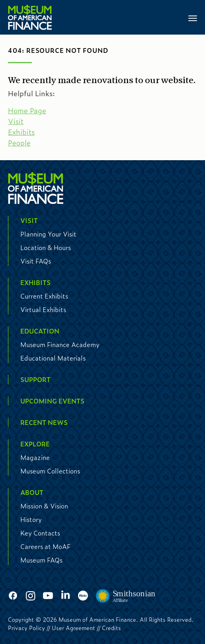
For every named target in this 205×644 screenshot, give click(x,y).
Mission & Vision (44, 506)
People (19, 143)
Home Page (27, 111)
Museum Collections (50, 471)
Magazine (35, 457)
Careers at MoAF (45, 546)
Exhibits (21, 132)
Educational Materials (53, 358)
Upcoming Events (52, 401)
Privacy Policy (26, 628)
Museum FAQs (41, 560)
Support (35, 379)
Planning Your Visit (48, 234)
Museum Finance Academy (60, 344)
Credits (111, 628)
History (31, 519)
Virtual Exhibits (43, 309)
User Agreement (73, 628)
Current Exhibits (44, 296)
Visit (16, 121)
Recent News (44, 422)
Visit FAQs (36, 261)
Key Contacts (40, 533)
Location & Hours (46, 247)
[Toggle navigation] (193, 17)
